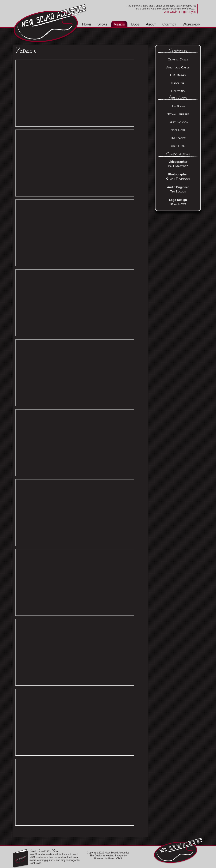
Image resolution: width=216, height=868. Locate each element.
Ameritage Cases (178, 67)
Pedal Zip (178, 83)
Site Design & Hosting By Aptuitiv (108, 856)
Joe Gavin (178, 106)
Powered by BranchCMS (108, 859)
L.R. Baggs (178, 75)
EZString (178, 91)
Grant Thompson (178, 178)
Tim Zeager (178, 138)
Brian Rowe (178, 204)
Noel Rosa (178, 130)
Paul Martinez (178, 166)
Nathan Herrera (178, 114)
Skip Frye (178, 146)
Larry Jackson (178, 122)
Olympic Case (177, 59)
